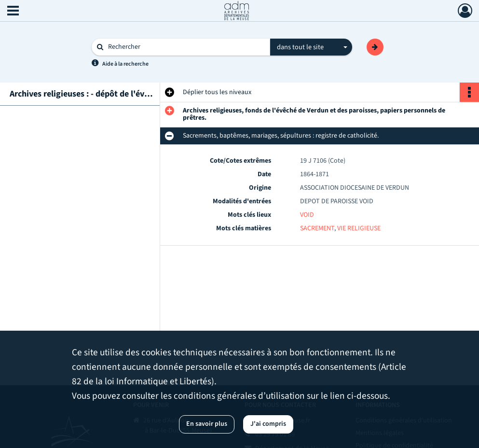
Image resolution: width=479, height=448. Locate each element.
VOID (307, 215)
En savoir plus (207, 424)
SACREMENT (317, 228)
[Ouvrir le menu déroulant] (13, 12)
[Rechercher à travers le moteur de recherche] (186, 47)
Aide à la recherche (125, 64)
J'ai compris (268, 424)
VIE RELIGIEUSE (359, 228)
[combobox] (311, 47)
